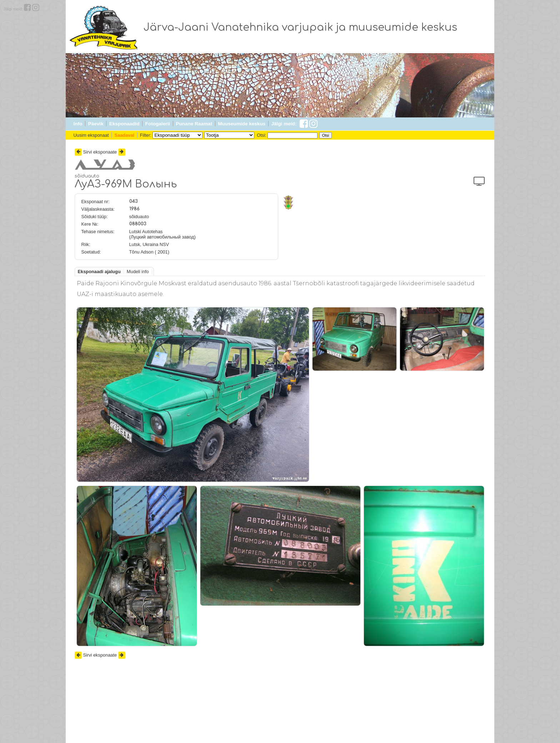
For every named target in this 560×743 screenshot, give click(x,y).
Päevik (96, 124)
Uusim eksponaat (91, 135)
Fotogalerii (158, 124)
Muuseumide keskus (242, 124)
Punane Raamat (194, 124)
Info (78, 124)
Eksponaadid (124, 124)
